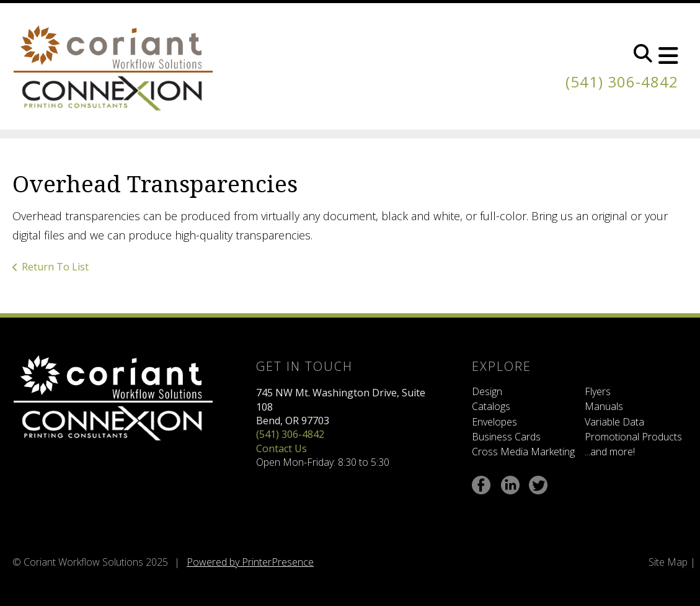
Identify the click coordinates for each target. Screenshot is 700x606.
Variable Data (614, 422)
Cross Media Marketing (523, 452)
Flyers (598, 391)
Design (487, 391)
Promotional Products (633, 437)
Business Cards (506, 437)
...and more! (610, 452)
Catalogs (491, 406)
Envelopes (494, 422)
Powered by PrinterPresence (250, 562)
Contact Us (281, 448)
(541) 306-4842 (622, 82)
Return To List (55, 267)
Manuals (604, 406)
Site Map (668, 562)
